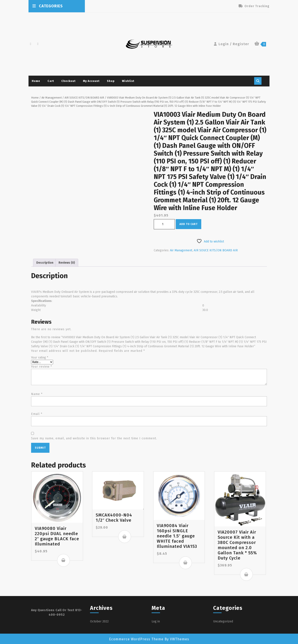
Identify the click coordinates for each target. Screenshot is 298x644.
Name (37, 394)
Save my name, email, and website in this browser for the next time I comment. (94, 438)
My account (91, 81)
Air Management (52, 98)
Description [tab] (45, 263)
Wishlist (128, 81)
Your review (42, 367)
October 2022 (99, 621)
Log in (156, 621)
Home (36, 81)
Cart (51, 81)
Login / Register (231, 44)
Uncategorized (223, 621)
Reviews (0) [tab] (67, 263)
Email (37, 414)
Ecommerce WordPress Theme (136, 639)
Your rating (40, 358)
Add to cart (189, 224)
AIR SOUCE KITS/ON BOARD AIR (84, 98)
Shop (111, 81)
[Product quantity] (164, 224)
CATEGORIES (47, 6)
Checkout (68, 81)
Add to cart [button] (63, 560)
